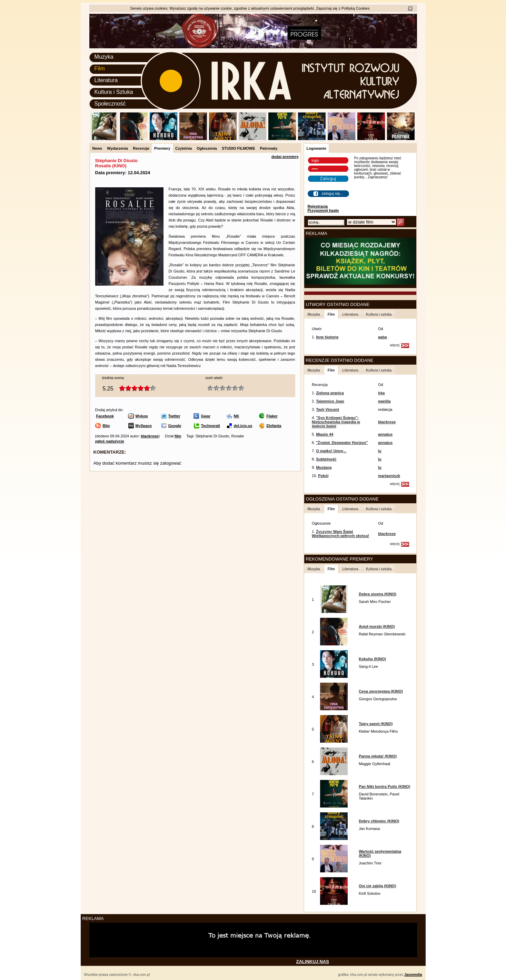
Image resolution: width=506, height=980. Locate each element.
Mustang (324, 467)
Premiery (162, 148)
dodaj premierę (285, 157)
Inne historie (327, 337)
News (97, 148)
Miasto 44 (325, 434)
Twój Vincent (328, 409)
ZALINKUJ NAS (313, 962)
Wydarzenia (117, 148)
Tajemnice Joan (330, 401)
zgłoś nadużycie (110, 441)
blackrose (150, 436)
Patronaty (269, 148)
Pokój (323, 476)
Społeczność (110, 104)
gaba (383, 337)
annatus (385, 434)
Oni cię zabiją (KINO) (377, 886)
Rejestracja (318, 206)
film (178, 436)
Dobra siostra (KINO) (378, 594)
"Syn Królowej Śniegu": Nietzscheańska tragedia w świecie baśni (336, 422)
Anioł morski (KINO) (377, 626)
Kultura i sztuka (379, 314)
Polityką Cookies (355, 8)
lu (380, 451)
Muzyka (104, 57)
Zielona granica (330, 393)
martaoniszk (389, 476)
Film (100, 68)
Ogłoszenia (207, 148)
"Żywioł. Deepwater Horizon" (342, 443)
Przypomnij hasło (323, 210)
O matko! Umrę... (331, 451)
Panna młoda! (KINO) (378, 756)
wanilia (384, 401)
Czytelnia (183, 148)
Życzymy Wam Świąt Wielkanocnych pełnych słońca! (340, 534)
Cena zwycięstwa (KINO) (381, 691)
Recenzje (141, 148)
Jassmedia (413, 975)
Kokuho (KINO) (372, 659)
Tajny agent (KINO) (376, 724)
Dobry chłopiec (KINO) (379, 821)
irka (381, 393)
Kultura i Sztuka (114, 92)
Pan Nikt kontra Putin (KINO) (384, 786)
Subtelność (326, 459)
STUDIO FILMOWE (239, 148)
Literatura (106, 80)
